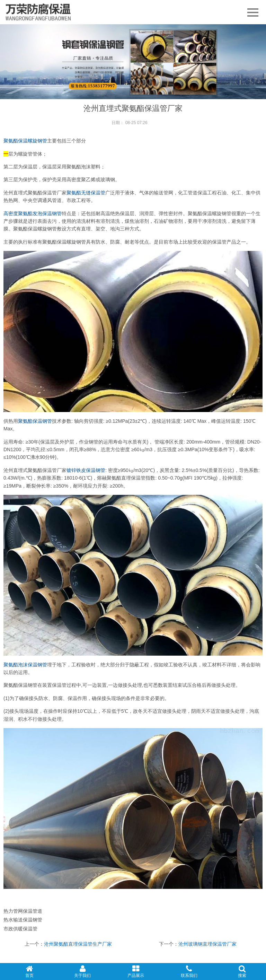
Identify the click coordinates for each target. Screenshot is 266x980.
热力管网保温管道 (23, 911)
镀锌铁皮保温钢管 (86, 470)
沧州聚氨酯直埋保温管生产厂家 (78, 944)
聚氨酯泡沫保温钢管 (25, 665)
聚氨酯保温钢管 (35, 421)
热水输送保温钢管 (23, 920)
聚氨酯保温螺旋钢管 (25, 141)
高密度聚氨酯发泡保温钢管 (33, 213)
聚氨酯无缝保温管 (86, 193)
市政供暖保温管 (20, 929)
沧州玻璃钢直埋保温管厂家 (207, 944)
